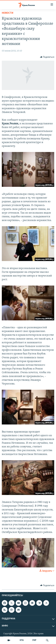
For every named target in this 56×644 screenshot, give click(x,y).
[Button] (47, 57)
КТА (22, 640)
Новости (8, 13)
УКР (34, 640)
